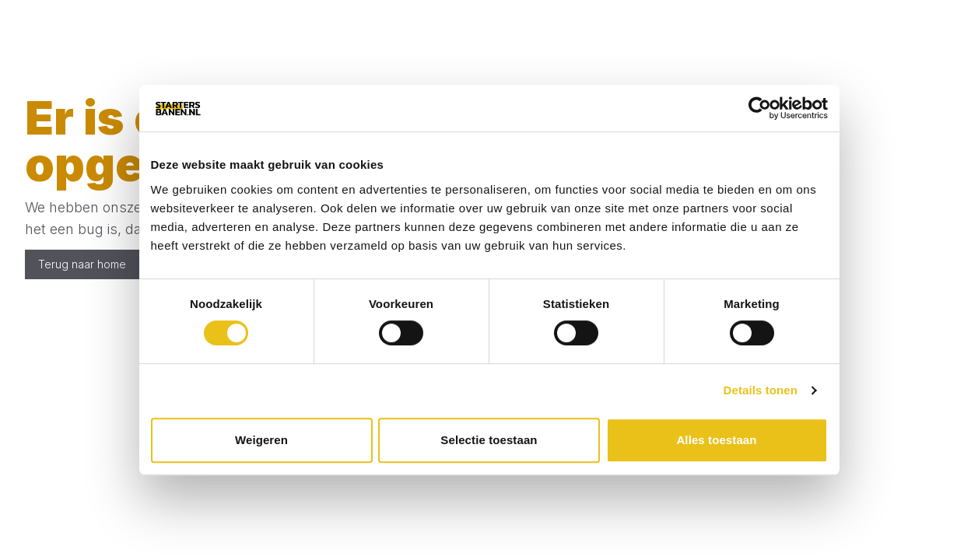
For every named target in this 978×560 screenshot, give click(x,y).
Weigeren (261, 440)
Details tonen (761, 390)
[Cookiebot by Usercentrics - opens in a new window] (760, 108)
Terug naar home (82, 264)
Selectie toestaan (489, 440)
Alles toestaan (716, 440)
